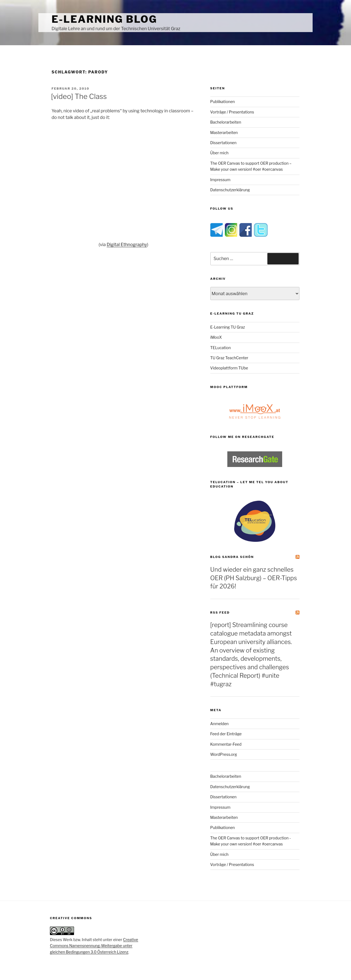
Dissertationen (223, 143)
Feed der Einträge (226, 734)
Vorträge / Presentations (232, 112)
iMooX (216, 337)
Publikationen (223, 102)
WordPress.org (224, 754)
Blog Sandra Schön (232, 557)
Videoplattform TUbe (229, 368)
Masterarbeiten (224, 133)
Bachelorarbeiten (226, 122)
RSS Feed (220, 612)
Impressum (220, 180)
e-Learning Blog (104, 19)
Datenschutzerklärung (230, 190)
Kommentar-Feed (226, 744)
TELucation (221, 348)
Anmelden (220, 724)
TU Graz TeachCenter (229, 358)
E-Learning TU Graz (228, 327)
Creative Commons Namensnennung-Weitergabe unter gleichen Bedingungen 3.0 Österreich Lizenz (94, 946)
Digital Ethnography (127, 245)
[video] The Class (79, 96)
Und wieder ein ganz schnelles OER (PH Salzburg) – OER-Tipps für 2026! (254, 578)
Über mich (220, 153)
